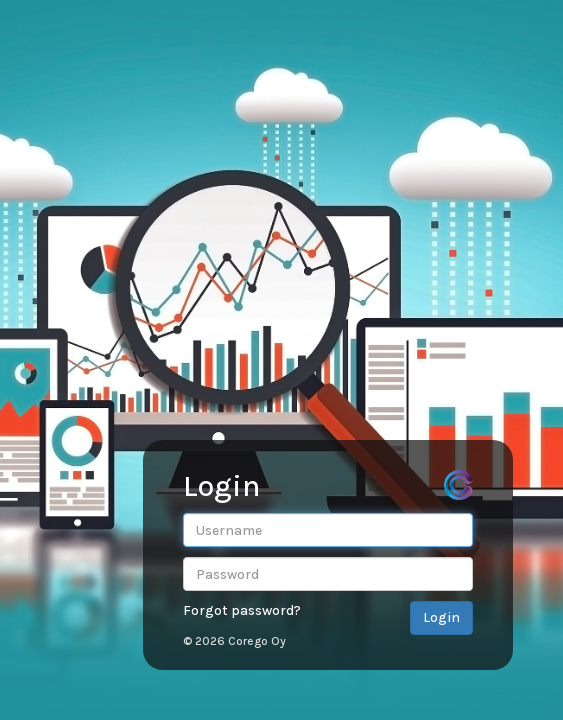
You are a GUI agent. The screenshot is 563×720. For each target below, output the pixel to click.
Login (441, 617)
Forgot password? (242, 610)
